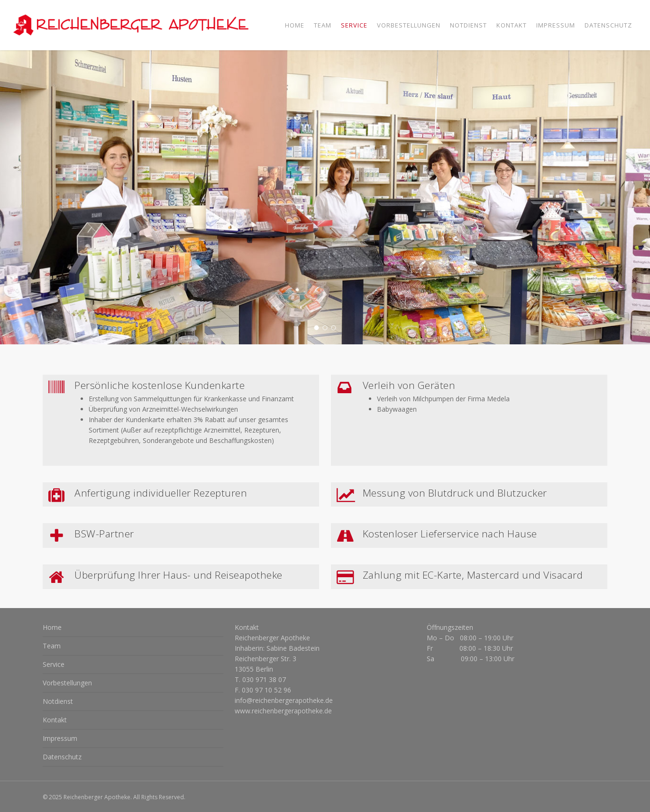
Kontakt (55, 720)
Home (52, 627)
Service (54, 664)
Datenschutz (62, 757)
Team (52, 646)
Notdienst (58, 701)
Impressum (60, 738)
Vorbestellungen (67, 683)
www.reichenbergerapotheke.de (283, 711)
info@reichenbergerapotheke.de (284, 700)
